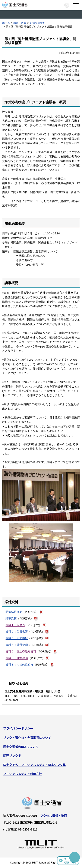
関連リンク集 (12, 756)
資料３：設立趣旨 (17, 638)
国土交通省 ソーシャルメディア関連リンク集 (34, 765)
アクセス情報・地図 (54, 816)
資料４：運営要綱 (17, 645)
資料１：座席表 (15, 625)
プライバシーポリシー (18, 728)
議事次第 (11, 618)
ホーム (6, 23)
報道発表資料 (38, 23)
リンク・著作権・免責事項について (27, 738)
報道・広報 (20, 23)
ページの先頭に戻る (70, 861)
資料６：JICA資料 (17, 658)
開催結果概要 (14, 612)
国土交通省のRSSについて (21, 747)
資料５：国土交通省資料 (21, 651)
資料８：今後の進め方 (19, 665)
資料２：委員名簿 (17, 632)
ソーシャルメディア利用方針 (23, 774)
